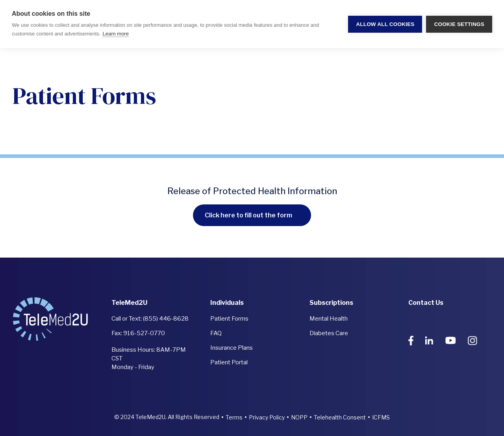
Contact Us (426, 303)
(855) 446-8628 (166, 319)
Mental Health (329, 319)
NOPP (299, 417)
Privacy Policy (267, 417)
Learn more (115, 34)
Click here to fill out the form (248, 215)
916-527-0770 (144, 333)
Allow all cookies (385, 24)
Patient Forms (229, 319)
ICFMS (381, 417)
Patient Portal (229, 362)
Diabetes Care (329, 333)
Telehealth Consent (340, 417)
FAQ (216, 333)
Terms (234, 417)
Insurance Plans (232, 348)
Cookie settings (459, 24)
